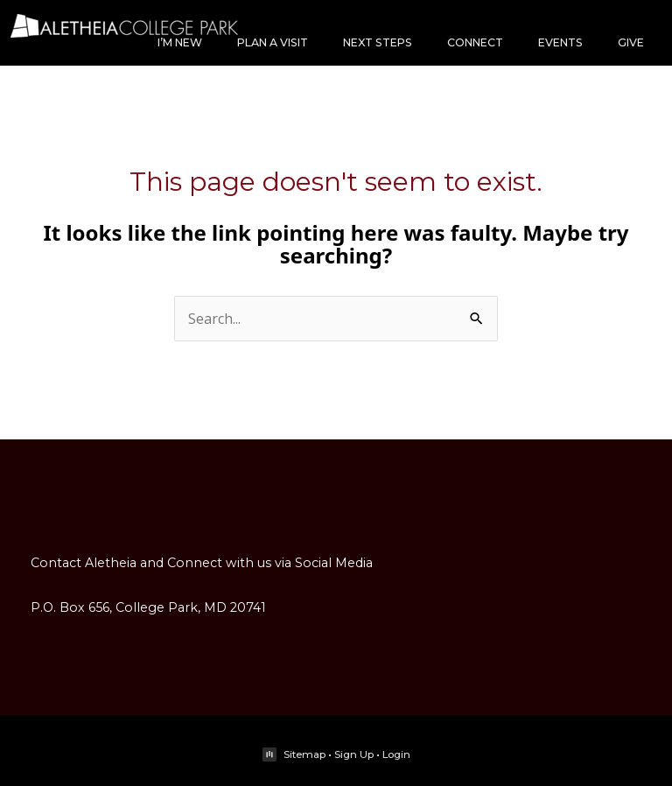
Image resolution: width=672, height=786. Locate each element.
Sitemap (304, 754)
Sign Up (354, 754)
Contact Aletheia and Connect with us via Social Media (202, 563)
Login (396, 754)
